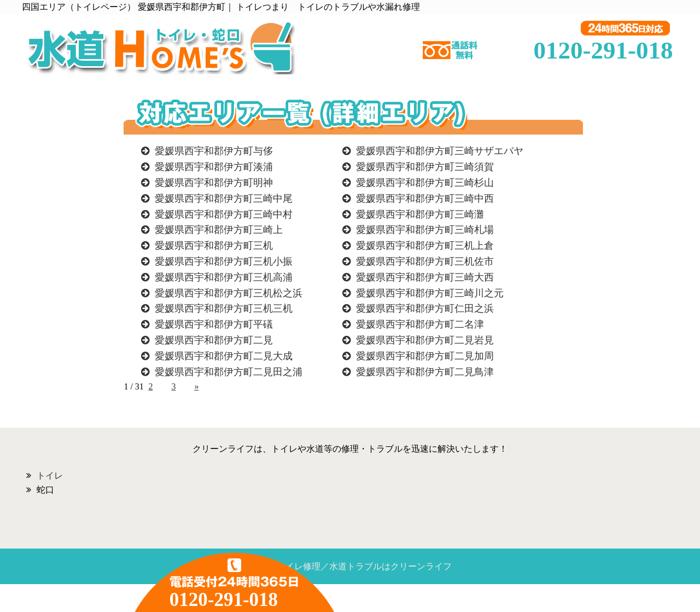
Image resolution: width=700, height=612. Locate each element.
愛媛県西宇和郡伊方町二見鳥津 (425, 372)
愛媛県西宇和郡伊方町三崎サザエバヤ (440, 151)
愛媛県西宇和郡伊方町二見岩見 (425, 340)
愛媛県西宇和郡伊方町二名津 (420, 324)
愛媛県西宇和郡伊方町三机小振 (224, 261)
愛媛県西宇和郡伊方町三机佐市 (425, 261)
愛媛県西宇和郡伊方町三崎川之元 (430, 293)
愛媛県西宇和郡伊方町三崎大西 (425, 277)
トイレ (50, 476)
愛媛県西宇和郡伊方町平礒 (214, 324)
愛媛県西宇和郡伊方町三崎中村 (224, 214)
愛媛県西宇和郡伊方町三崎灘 (420, 214)
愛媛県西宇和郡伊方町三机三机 (224, 308)
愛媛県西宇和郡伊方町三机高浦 (224, 277)
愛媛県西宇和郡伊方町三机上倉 (425, 246)
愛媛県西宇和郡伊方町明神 (214, 183)
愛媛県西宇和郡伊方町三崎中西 (425, 199)
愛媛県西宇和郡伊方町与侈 (214, 151)
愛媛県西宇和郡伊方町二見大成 (224, 356)
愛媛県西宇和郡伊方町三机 (214, 246)
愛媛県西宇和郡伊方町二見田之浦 (229, 372)
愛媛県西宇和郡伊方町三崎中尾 (224, 199)
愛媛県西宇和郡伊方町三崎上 (219, 230)
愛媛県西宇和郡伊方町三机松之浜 (229, 293)
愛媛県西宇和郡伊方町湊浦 (214, 167)
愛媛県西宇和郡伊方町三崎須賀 (425, 167)
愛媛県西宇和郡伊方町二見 (214, 340)
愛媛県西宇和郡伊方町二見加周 (425, 356)
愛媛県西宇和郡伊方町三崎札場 (425, 230)
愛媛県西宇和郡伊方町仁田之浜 (425, 308)
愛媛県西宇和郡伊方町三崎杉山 (425, 183)
